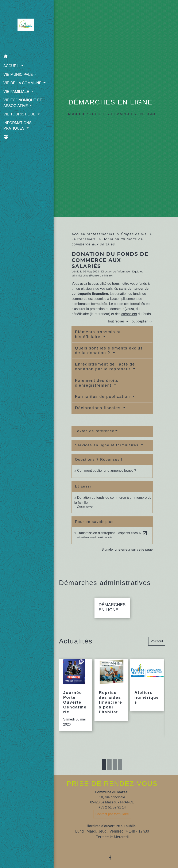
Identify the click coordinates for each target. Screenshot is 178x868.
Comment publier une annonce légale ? (107, 471)
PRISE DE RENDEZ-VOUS (112, 789)
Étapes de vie (134, 234)
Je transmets (84, 239)
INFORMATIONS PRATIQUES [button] (17, 131)
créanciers (129, 314)
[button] (23, 57)
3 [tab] (115, 769)
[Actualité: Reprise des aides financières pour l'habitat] (111, 695)
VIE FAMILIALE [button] (17, 97)
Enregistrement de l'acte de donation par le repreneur (105, 367)
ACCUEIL (98, 114)
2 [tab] (109, 769)
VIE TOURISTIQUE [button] (20, 120)
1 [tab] (104, 769)
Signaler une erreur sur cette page (127, 549)
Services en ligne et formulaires (107, 445)
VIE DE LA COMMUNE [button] (22, 83)
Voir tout (157, 646)
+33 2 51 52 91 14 (112, 812)
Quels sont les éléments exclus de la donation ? (109, 351)
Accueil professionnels (94, 234)
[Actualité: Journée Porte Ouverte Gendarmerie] (76, 700)
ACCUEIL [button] (12, 66)
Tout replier (119, 321)
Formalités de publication (103, 396)
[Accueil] (23, 26)
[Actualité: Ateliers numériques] (147, 690)
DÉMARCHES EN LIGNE (134, 114)
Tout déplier (141, 321)
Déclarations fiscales (98, 408)
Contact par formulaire (112, 819)
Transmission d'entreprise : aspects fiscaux (112, 533)
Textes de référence (95, 431)
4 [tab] (120, 769)
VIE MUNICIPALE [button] (18, 74)
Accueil (76, 114)
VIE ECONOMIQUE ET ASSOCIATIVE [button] (22, 108)
